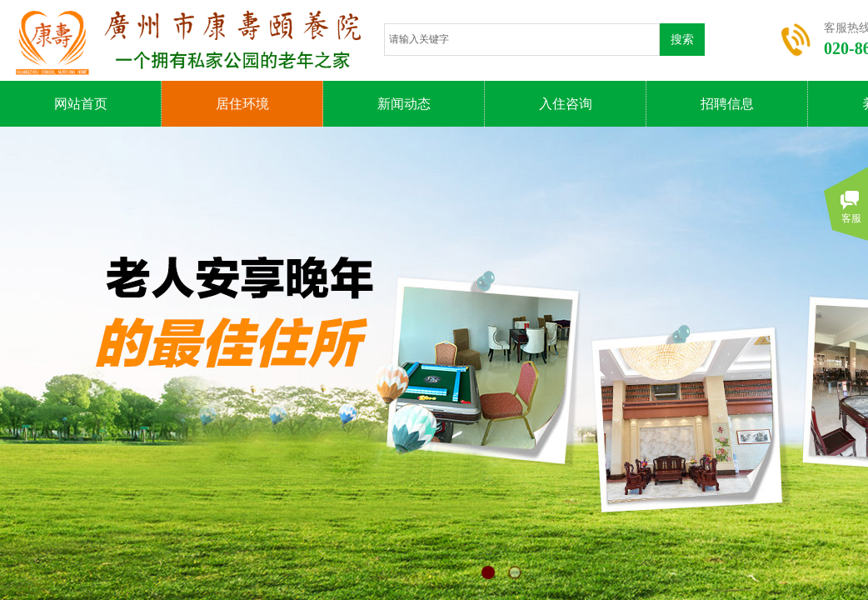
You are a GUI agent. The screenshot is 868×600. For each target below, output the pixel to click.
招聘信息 (727, 104)
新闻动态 (404, 104)
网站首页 (81, 104)
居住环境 (242, 104)
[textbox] (522, 40)
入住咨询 (566, 104)
